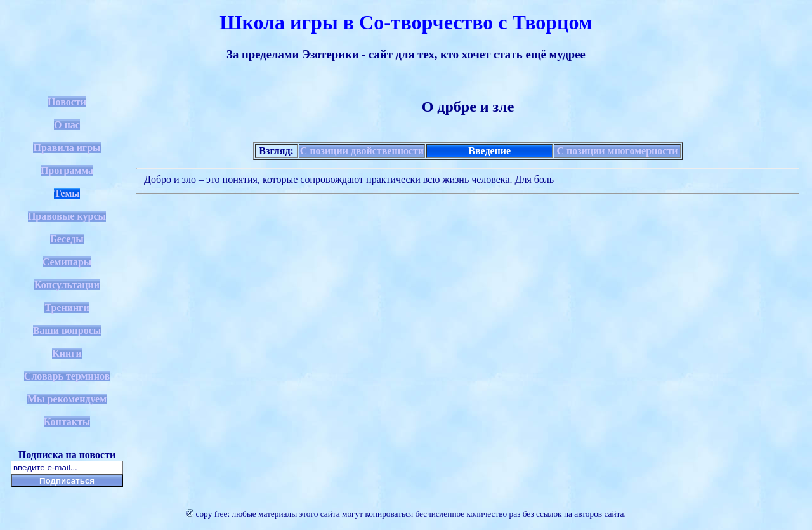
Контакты (67, 422)
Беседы (67, 239)
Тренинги (67, 308)
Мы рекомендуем (67, 399)
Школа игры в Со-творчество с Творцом (406, 22)
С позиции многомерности (617, 151)
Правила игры (67, 148)
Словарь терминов (67, 376)
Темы (67, 193)
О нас (67, 125)
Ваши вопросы (67, 330)
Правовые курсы (67, 216)
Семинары (67, 262)
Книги (67, 353)
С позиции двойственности (362, 151)
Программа (67, 170)
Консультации (67, 285)
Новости (67, 102)
